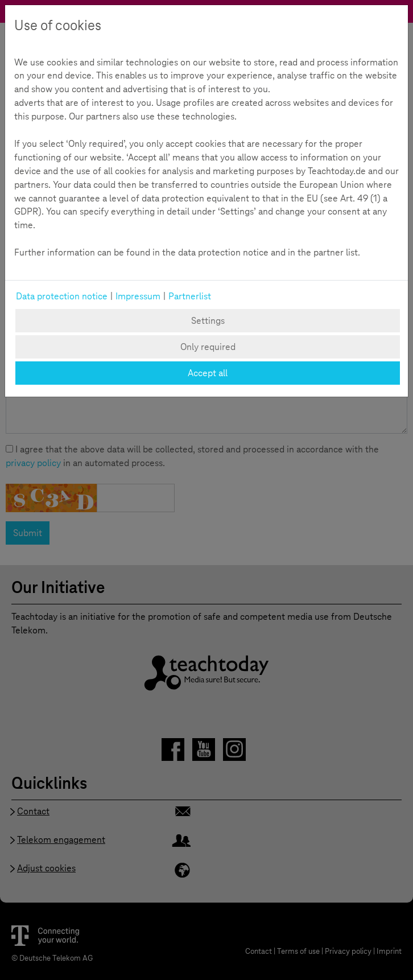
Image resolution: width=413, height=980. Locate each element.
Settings (208, 321)
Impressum (138, 296)
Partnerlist (190, 296)
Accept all (208, 373)
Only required (208, 347)
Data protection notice (62, 296)
